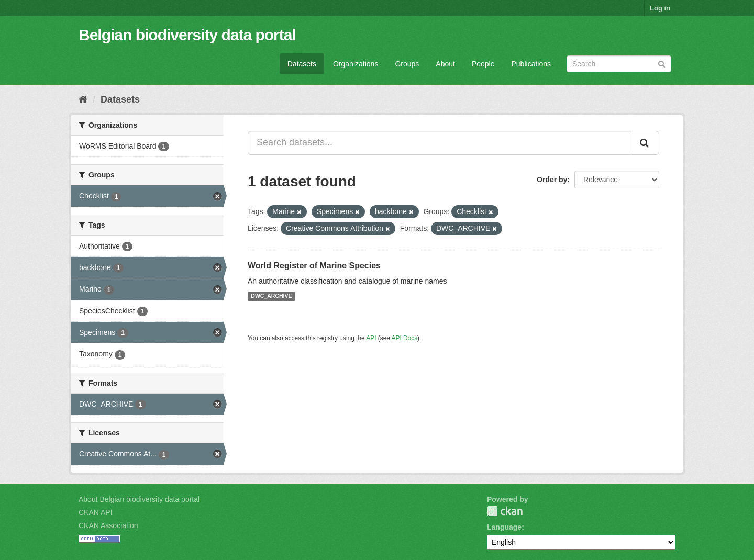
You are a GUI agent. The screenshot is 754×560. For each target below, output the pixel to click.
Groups (407, 64)
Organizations (356, 64)
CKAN (505, 511)
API (371, 338)
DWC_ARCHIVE (271, 296)
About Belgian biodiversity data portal (139, 499)
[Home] (83, 99)
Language (504, 527)
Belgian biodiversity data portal (187, 35)
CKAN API (96, 512)
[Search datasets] (619, 64)
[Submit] (662, 63)
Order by (552, 180)
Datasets (302, 64)
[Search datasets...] (440, 143)
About (445, 64)
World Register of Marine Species (314, 266)
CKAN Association (108, 525)
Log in (660, 8)
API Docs (405, 338)
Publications (531, 64)
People (483, 64)
